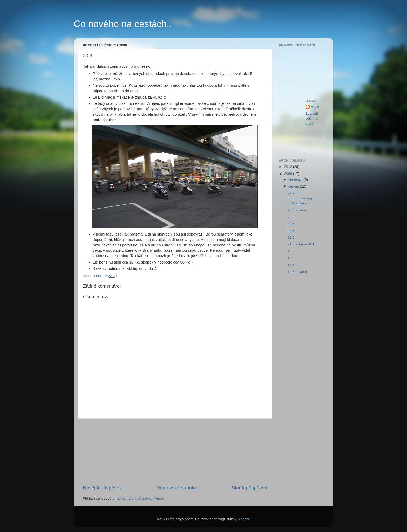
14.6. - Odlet (297, 272)
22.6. (291, 237)
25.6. (291, 217)
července (296, 180)
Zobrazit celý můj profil (312, 118)
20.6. (291, 251)
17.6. (291, 265)
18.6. (291, 258)
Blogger (243, 519)
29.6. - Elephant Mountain (300, 201)
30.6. (291, 192)
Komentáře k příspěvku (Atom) (140, 498)
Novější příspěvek (102, 488)
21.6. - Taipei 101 (301, 244)
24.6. (291, 224)
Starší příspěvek (250, 488)
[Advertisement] (175, 452)
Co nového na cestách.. (123, 24)
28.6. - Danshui (300, 210)
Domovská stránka (177, 488)
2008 (289, 174)
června (294, 186)
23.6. (291, 231)
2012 (289, 167)
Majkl (315, 107)
